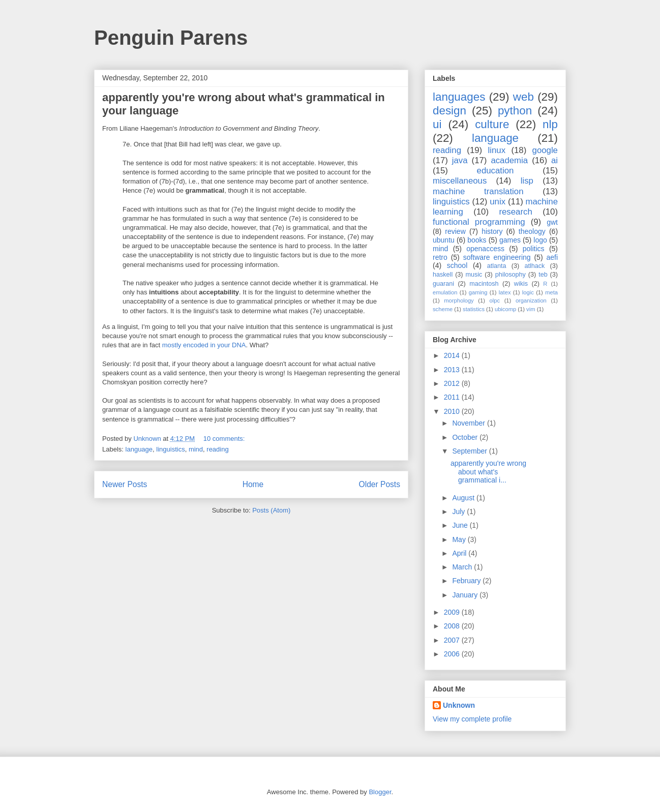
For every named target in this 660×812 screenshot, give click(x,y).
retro (440, 257)
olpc (495, 300)
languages (459, 97)
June (461, 525)
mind (196, 449)
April (460, 553)
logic (528, 292)
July (459, 512)
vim (531, 309)
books (477, 240)
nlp (550, 124)
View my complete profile (472, 719)
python (515, 111)
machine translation (478, 191)
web (523, 97)
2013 (453, 370)
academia (509, 160)
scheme (443, 309)
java (460, 160)
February (467, 581)
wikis (521, 284)
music (474, 275)
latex (505, 292)
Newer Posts (125, 484)
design (449, 111)
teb (543, 275)
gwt (552, 222)
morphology (459, 300)
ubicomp (505, 309)
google (545, 150)
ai (554, 160)
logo (540, 240)
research (515, 212)
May (460, 539)
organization (531, 300)
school (457, 265)
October (466, 437)
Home (253, 484)
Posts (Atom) (271, 510)
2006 (453, 654)
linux (497, 150)
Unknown (459, 705)
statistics (474, 309)
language (139, 449)
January (466, 595)
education (496, 171)
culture (492, 124)
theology (532, 231)
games (510, 240)
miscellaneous (460, 181)
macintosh (484, 284)
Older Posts (380, 484)
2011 (453, 397)
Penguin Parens (171, 38)
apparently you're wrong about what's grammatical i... (488, 472)
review (455, 231)
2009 (453, 612)
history (492, 231)
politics (534, 249)
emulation (445, 292)
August (464, 498)
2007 (453, 640)
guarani (443, 284)
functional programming (479, 222)
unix (498, 202)
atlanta (497, 266)
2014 (453, 355)
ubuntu (444, 240)
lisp (527, 181)
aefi (552, 257)
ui (437, 124)
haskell (443, 275)
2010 (453, 411)
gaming (478, 292)
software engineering (497, 257)
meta (551, 292)
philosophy (511, 275)
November (469, 423)
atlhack (534, 266)
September (470, 451)
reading (217, 449)
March (463, 567)
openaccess (485, 249)
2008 (453, 626)
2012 (453, 383)
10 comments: (225, 439)
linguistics (170, 449)
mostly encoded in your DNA (204, 345)
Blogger (380, 792)
